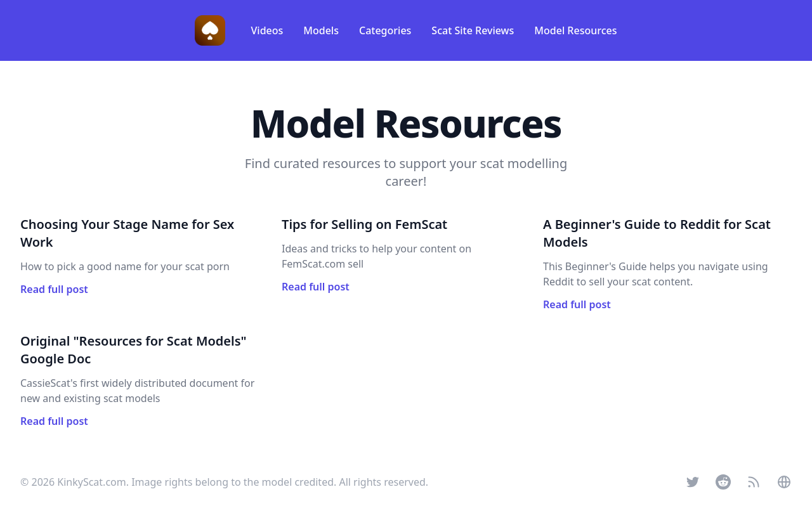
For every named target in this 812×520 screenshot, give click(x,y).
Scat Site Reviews (473, 30)
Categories (385, 30)
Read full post (54, 289)
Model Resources (575, 30)
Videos (267, 30)
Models (321, 30)
